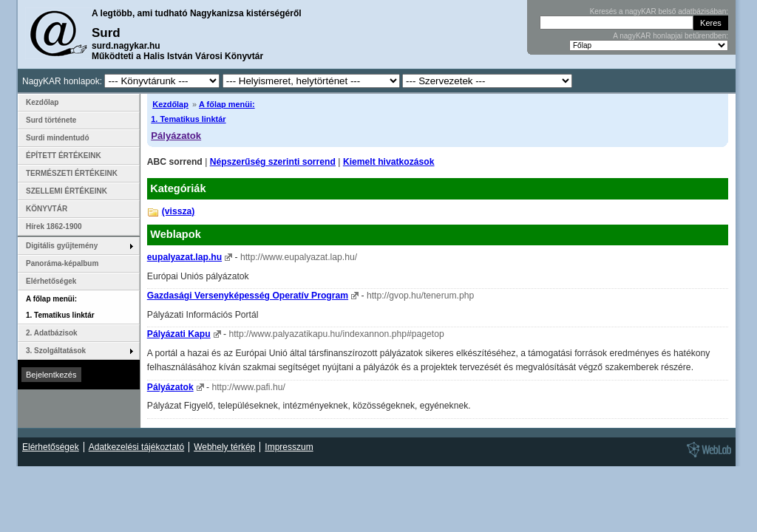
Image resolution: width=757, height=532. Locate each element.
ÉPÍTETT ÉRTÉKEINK (64, 156)
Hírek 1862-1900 (54, 226)
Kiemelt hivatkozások (389, 162)
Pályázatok (176, 136)
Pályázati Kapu (179, 334)
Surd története (51, 120)
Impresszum (289, 447)
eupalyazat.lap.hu (184, 257)
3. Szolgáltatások (56, 351)
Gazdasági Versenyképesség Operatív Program (248, 296)
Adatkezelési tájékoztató (136, 447)
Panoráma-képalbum (62, 263)
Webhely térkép (224, 447)
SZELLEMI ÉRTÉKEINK (67, 191)
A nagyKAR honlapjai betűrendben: (671, 36)
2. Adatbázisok (52, 333)
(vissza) (179, 211)
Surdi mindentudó (58, 138)
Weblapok (176, 234)
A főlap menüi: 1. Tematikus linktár (60, 307)
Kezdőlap (170, 104)
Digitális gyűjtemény (62, 246)
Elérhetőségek (51, 281)
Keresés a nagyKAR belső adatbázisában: (659, 11)
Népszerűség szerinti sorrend (273, 162)
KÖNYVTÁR (47, 209)
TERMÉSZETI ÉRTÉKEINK (72, 173)
